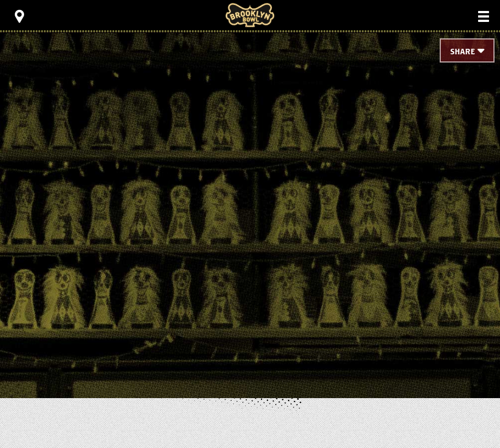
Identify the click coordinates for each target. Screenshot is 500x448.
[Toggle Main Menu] (484, 16)
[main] (250, 197)
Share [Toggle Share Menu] (462, 52)
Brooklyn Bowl (250, 15)
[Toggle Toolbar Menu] (19, 16)
